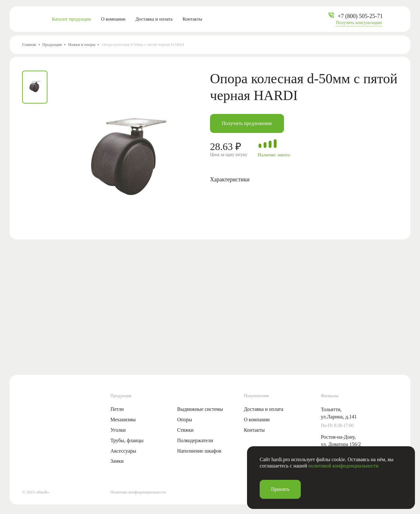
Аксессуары (123, 451)
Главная (29, 44)
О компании (113, 19)
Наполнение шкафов (199, 451)
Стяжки (185, 430)
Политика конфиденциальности (138, 492)
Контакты (192, 19)
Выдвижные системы (200, 409)
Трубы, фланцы (127, 440)
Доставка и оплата (154, 19)
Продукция (52, 44)
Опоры (185, 420)
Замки (117, 461)
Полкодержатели (195, 440)
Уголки (118, 430)
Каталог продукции (71, 19)
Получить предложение (247, 123)
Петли (117, 409)
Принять (280, 489)
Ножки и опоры (82, 44)
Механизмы (123, 420)
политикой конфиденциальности (343, 466)
